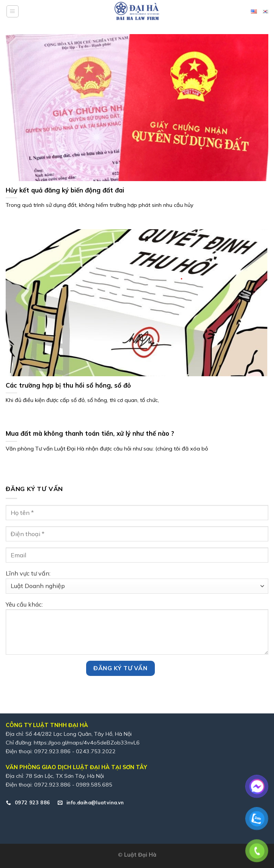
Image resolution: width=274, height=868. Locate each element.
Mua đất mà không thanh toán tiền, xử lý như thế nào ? (90, 433)
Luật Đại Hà (140, 855)
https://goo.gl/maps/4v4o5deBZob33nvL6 (87, 743)
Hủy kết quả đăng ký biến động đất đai (65, 190)
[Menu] (13, 11)
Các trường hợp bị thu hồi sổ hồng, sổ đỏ (68, 385)
